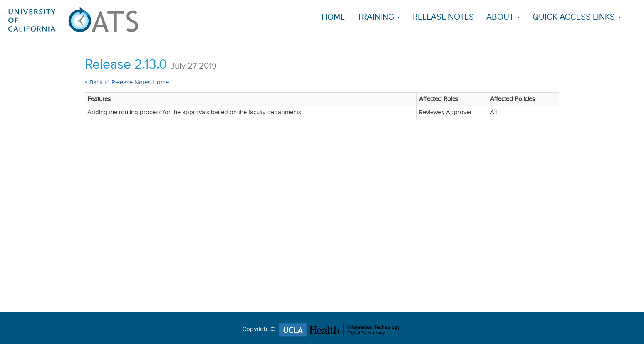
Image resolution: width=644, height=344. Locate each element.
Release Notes (443, 17)
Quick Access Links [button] (577, 17)
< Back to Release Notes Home (127, 82)
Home (333, 17)
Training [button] (379, 17)
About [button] (503, 17)
